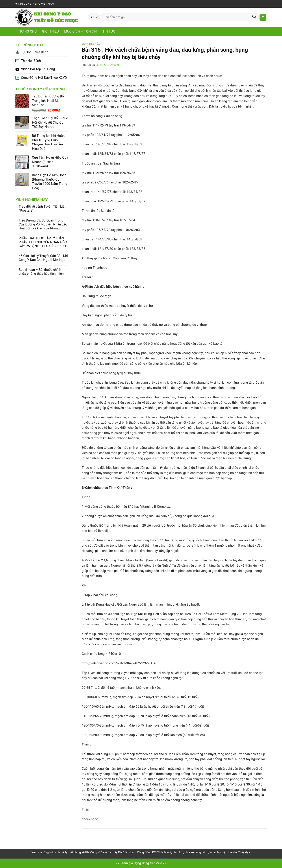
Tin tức (109, 31)
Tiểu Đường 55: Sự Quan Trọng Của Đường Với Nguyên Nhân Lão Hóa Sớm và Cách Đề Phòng (43, 224)
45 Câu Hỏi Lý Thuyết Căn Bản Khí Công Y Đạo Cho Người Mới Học (43, 258)
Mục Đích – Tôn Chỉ (81, 31)
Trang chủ (27, 31)
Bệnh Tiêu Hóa (91, 44)
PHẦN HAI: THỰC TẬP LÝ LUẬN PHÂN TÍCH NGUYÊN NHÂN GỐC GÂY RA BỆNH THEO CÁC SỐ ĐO (43, 242)
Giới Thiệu (50, 31)
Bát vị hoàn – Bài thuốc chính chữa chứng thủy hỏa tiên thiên (41, 272)
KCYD (117, 65)
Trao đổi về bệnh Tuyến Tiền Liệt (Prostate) (42, 209)
